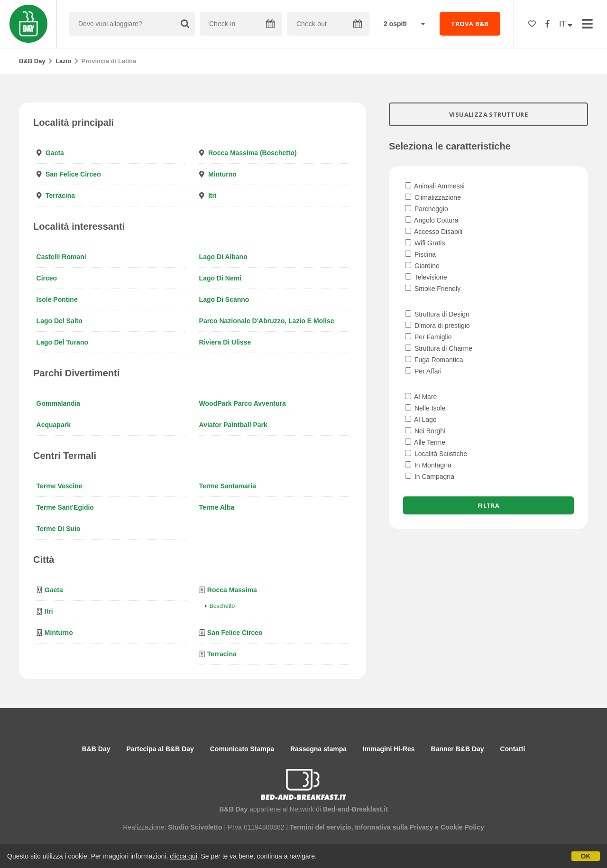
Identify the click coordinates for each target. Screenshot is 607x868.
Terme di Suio (59, 529)
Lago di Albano (223, 257)
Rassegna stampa (318, 749)
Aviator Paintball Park (233, 425)
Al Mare (421, 397)
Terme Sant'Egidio (65, 507)
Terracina (60, 196)
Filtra (488, 505)
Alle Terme (425, 442)
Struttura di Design (437, 314)
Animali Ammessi (435, 186)
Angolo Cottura (432, 220)
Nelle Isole (425, 408)
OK (586, 856)
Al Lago (421, 420)
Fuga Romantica (434, 360)
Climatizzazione (433, 197)
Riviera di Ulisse (225, 342)
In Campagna (430, 476)
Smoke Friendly (433, 289)
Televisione (426, 277)
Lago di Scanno (224, 299)
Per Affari (423, 371)
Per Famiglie (428, 337)
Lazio (63, 61)
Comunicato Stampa (242, 749)
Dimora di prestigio (437, 326)
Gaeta (55, 153)
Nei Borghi (425, 431)
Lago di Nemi (220, 278)
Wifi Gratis (425, 243)
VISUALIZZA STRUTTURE (488, 114)
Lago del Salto (60, 321)
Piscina (420, 254)
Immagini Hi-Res (389, 749)
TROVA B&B (470, 24)
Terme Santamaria (228, 486)
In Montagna (428, 465)
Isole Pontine (57, 299)
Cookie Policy (462, 827)
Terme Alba (217, 507)
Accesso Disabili (434, 232)
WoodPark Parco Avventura (243, 403)
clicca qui (184, 856)
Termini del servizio (321, 827)
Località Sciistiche (436, 454)
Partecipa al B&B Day (160, 749)
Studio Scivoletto (195, 827)
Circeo (47, 278)
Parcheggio (427, 209)
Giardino (422, 266)
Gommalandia (59, 403)
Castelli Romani (61, 257)
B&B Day (32, 61)
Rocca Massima (232, 590)
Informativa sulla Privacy (394, 827)
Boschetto (222, 606)
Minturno (222, 174)
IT (566, 24)
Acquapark (54, 425)
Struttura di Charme (439, 348)
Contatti (512, 749)
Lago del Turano (62, 342)
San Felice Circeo (73, 174)
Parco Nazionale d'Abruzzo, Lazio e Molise (267, 321)
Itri (212, 196)
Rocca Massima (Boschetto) (253, 153)
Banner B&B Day (458, 749)
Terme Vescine (60, 486)
